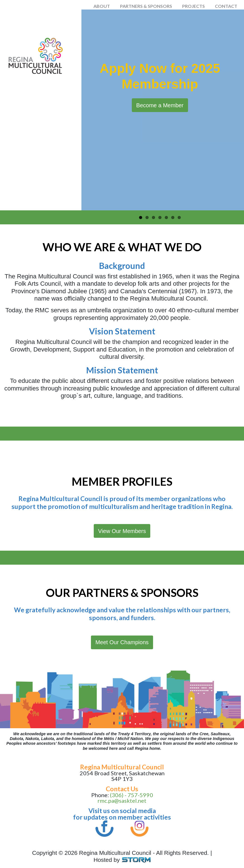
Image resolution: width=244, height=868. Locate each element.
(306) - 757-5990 (132, 795)
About (102, 6)
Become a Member (160, 105)
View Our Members (122, 531)
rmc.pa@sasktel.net (122, 800)
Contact (226, 6)
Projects (193, 6)
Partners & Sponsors (146, 6)
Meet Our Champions (122, 642)
